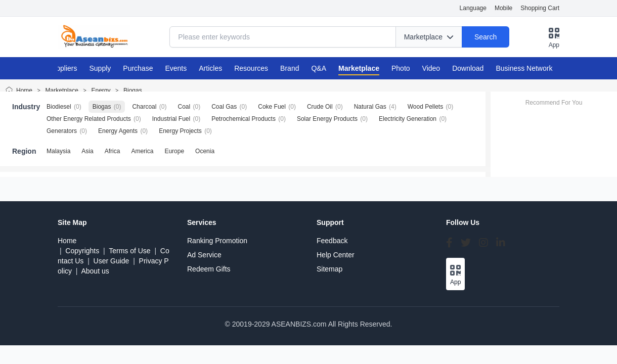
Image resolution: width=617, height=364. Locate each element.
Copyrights (82, 251)
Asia (87, 151)
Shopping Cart (540, 8)
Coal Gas (224, 107)
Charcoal (144, 107)
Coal (184, 107)
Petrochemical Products (244, 119)
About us (95, 271)
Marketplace (62, 90)
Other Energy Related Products (89, 119)
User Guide (112, 261)
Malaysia (58, 151)
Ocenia (205, 151)
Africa (113, 151)
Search (486, 37)
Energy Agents (118, 131)
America (142, 151)
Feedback (332, 241)
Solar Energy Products (327, 119)
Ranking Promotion (217, 241)
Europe (174, 151)
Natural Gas (370, 107)
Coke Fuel (272, 107)
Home (24, 90)
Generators (62, 131)
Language (473, 8)
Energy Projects (180, 131)
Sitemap (329, 269)
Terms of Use (129, 251)
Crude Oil (320, 107)
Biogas (133, 90)
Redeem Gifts (209, 269)
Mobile (503, 8)
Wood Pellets (425, 107)
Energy (101, 90)
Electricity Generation (408, 119)
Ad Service (204, 255)
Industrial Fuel (171, 119)
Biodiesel (59, 107)
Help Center (336, 255)
